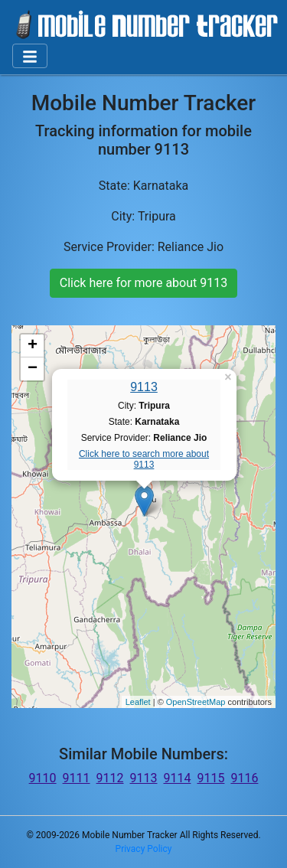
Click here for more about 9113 (143, 283)
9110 (43, 778)
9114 (177, 778)
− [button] (33, 369)
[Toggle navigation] (30, 56)
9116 (244, 778)
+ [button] (33, 346)
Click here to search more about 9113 (144, 459)
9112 (110, 778)
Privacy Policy (144, 849)
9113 (144, 387)
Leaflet (138, 702)
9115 (210, 778)
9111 (77, 778)
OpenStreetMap (196, 702)
